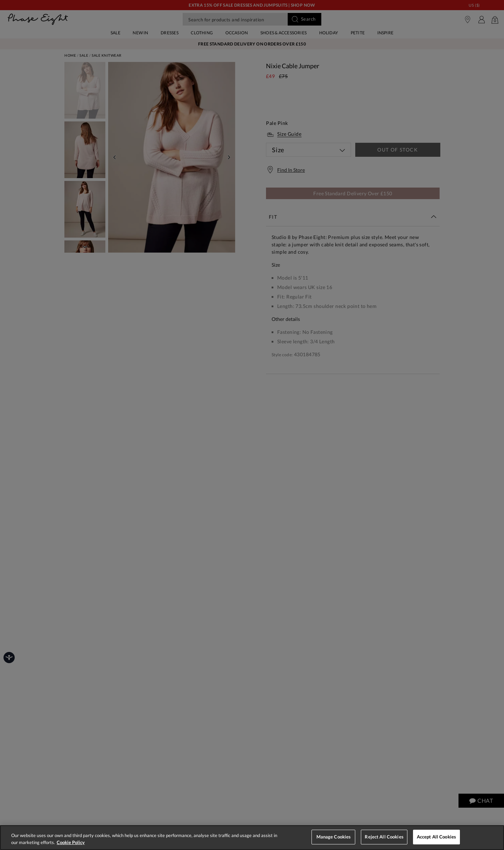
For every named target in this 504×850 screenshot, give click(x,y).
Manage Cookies (334, 837)
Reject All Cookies (384, 837)
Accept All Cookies (436, 837)
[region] (252, 838)
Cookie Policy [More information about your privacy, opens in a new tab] (71, 842)
